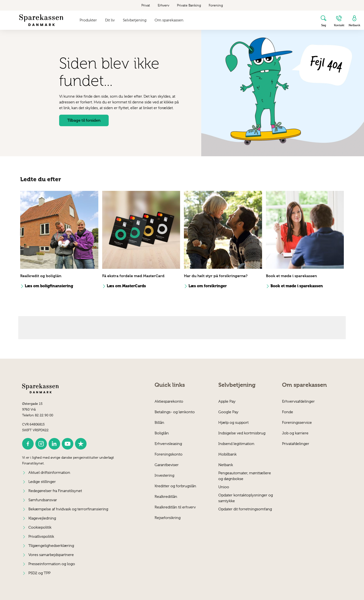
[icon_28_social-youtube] (68, 444)
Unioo (224, 487)
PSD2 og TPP (39, 573)
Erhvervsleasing (168, 444)
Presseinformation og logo (52, 564)
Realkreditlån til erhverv (175, 507)
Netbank (226, 465)
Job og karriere (295, 433)
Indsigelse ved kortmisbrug (242, 433)
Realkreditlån (166, 497)
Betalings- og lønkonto (175, 412)
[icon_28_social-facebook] (28, 444)
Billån (159, 423)
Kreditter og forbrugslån (175, 486)
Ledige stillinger (42, 482)
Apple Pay (227, 401)
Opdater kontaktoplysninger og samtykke (246, 498)
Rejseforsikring (168, 518)
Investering (164, 475)
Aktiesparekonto (169, 401)
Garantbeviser (167, 465)
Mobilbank (227, 454)
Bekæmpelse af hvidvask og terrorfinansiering (68, 509)
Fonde (288, 412)
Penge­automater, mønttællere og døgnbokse (245, 476)
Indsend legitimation (236, 444)
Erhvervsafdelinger (298, 401)
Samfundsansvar (43, 500)
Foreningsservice (297, 423)
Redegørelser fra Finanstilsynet (55, 491)
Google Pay (228, 412)
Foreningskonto (169, 454)
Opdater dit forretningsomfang (245, 509)
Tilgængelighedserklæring (51, 546)
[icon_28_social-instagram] (41, 444)
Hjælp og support (233, 423)
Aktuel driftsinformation (49, 473)
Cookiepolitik (40, 527)
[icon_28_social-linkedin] (54, 444)
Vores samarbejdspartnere (51, 555)
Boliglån (162, 433)
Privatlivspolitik (41, 537)
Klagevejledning (42, 518)
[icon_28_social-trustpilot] (81, 444)
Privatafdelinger (296, 444)
